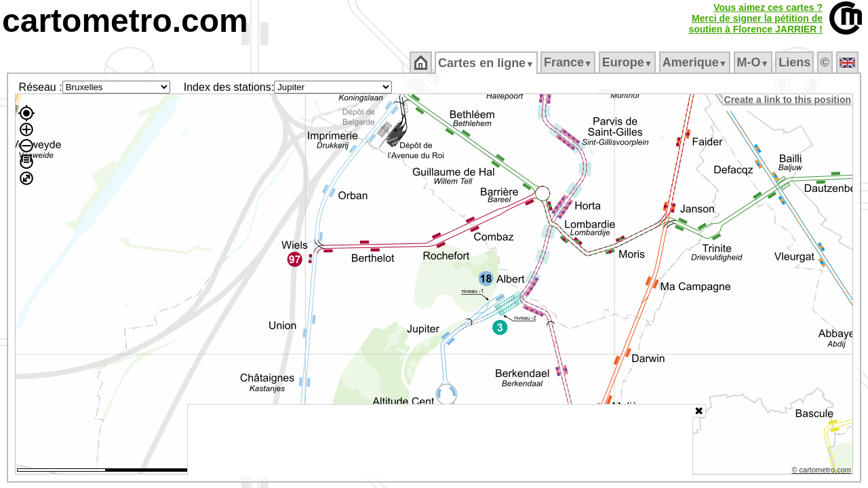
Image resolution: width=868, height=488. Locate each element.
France (569, 62)
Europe (628, 62)
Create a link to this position (788, 100)
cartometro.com (125, 21)
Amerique (695, 62)
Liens (796, 62)
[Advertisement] (440, 441)
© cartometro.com (823, 472)
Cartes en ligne (487, 63)
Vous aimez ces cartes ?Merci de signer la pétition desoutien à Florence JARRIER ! (755, 18)
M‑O (754, 62)
